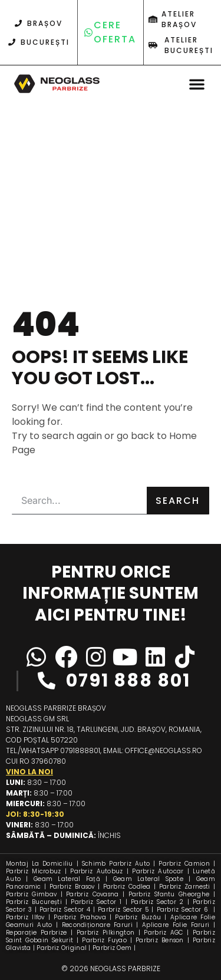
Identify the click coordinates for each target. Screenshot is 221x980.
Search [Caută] (178, 501)
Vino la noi (29, 772)
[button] (197, 84)
